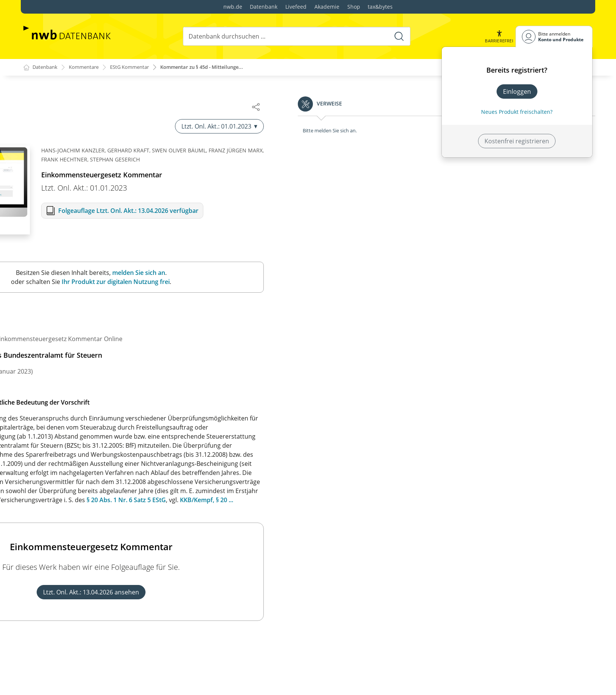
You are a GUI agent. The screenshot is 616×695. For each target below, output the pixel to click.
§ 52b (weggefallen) (56, 355)
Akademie (327, 7)
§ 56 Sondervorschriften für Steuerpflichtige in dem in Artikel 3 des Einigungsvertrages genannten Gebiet (105, 435)
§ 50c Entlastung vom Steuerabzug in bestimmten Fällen (100, 96)
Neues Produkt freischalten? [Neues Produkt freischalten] (517, 112)
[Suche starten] (398, 36)
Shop (354, 7)
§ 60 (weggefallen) (55, 524)
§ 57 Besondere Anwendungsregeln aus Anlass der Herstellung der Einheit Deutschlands (101, 456)
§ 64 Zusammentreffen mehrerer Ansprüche (93, 589)
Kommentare (88, 67)
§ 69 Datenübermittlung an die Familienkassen (95, 659)
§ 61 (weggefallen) (55, 537)
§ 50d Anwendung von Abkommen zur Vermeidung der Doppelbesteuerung (102, 118)
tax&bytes (380, 7)
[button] (498, 36)
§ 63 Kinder (45, 577)
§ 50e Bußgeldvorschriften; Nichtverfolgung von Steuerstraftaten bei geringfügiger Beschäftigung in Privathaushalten (102, 143)
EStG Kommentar (137, 67)
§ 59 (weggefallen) (55, 512)
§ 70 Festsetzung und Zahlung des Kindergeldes (97, 671)
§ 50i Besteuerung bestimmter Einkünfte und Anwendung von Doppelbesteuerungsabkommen (100, 260)
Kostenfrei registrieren (517, 141)
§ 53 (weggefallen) (55, 367)
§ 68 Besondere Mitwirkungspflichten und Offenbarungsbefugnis (88, 642)
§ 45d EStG (262, 419)
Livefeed (296, 7)
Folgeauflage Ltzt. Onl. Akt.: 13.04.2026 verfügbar (457, 211)
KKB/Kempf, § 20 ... (535, 500)
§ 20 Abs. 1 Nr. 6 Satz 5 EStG (455, 500)
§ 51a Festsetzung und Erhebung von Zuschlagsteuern (82, 314)
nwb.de (233, 7)
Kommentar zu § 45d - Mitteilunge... (216, 67)
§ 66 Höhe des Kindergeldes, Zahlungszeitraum (96, 613)
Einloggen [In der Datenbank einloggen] (517, 92)
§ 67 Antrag (46, 625)
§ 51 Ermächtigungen (60, 298)
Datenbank (264, 7)
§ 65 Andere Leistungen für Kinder (78, 601)
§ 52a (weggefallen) (56, 343)
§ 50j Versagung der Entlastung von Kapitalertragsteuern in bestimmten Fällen (90, 281)
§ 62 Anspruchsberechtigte (68, 565)
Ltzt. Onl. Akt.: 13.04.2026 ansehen (420, 593)
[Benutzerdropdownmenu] (554, 36)
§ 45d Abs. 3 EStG (287, 491)
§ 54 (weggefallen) (55, 379)
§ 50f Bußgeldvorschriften (66, 164)
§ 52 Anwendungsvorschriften (72, 331)
